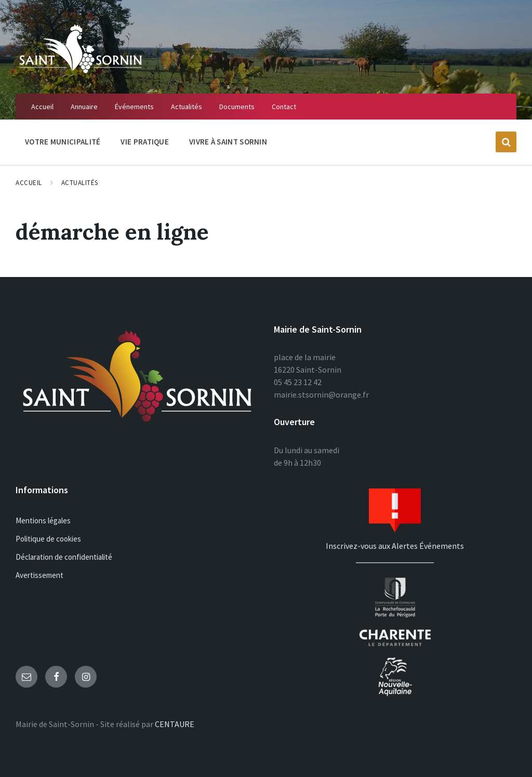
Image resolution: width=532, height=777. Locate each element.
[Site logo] (81, 73)
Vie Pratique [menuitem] (145, 142)
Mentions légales (43, 521)
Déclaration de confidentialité (64, 557)
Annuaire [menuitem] (84, 107)
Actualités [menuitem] (187, 107)
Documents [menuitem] (237, 107)
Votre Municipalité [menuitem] (63, 142)
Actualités (80, 183)
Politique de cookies (48, 539)
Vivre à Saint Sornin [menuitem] (228, 142)
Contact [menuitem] (284, 107)
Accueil (29, 183)
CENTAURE (175, 724)
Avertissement (39, 575)
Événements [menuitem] (134, 107)
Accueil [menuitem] (42, 107)
